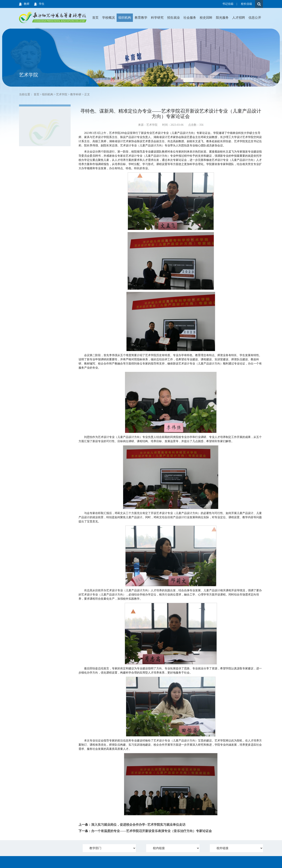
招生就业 (174, 18)
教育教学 (141, 18)
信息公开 (255, 18)
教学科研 (76, 94)
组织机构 (125, 18)
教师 (27, 4)
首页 (95, 18)
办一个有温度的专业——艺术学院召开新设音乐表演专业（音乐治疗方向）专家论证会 (152, 831)
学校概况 (108, 18)
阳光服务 (222, 18)
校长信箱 (247, 4)
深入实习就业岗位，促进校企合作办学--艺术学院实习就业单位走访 (138, 825)
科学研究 (157, 18)
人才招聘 (239, 18)
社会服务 (190, 18)
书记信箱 (228, 4)
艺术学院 (62, 94)
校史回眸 (206, 18)
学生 (42, 4)
